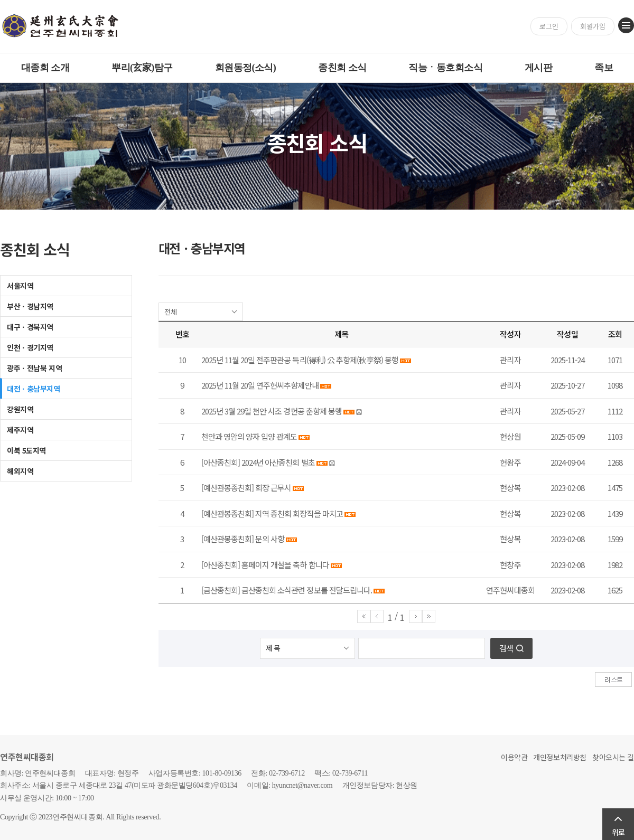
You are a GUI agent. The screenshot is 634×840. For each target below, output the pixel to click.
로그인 (549, 26)
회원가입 (593, 26)
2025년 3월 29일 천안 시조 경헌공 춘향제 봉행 (272, 411)
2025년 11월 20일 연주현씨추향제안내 (260, 385)
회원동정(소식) (246, 68)
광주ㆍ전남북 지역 (34, 368)
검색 (506, 648)
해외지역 (20, 471)
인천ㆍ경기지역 (30, 347)
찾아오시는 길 (613, 757)
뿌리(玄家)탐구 (142, 68)
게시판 (538, 68)
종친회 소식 (342, 68)
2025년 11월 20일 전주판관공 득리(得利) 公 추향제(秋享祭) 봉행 (300, 360)
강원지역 (20, 409)
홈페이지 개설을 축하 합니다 (285, 565)
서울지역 (20, 286)
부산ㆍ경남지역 (30, 306)
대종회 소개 (45, 68)
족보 (604, 68)
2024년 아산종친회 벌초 (278, 462)
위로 (618, 832)
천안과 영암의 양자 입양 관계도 (249, 436)
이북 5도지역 (26, 450)
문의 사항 (270, 539)
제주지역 (20, 430)
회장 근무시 (273, 488)
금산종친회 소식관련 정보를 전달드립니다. (307, 590)
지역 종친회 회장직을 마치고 (299, 513)
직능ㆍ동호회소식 (445, 68)
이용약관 (514, 757)
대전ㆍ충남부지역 (34, 389)
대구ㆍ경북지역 (30, 327)
